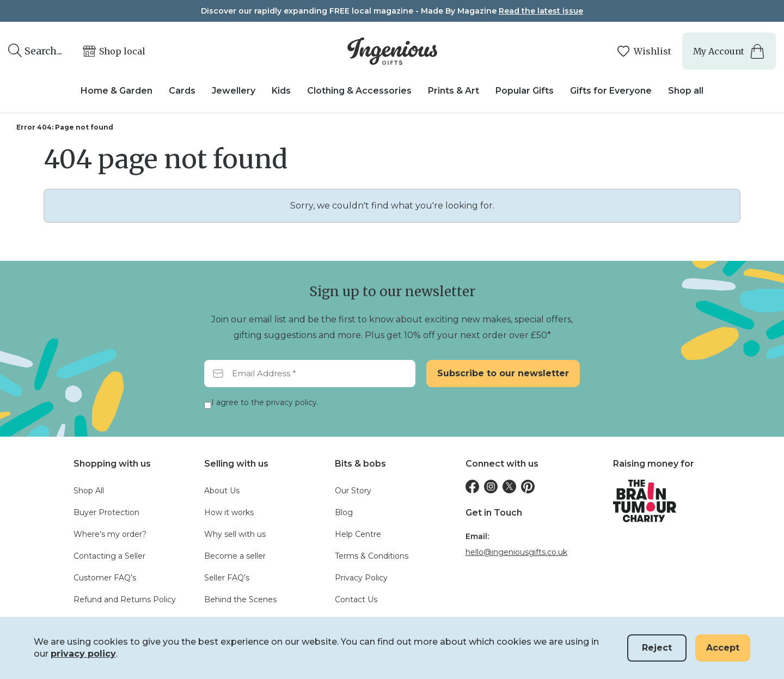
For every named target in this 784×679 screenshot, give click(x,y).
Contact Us (356, 600)
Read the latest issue (541, 11)
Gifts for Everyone (611, 91)
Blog (344, 512)
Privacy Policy (361, 578)
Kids (281, 91)
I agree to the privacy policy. (265, 402)
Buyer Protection (106, 512)
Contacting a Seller (109, 556)
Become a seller (235, 556)
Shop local (122, 51)
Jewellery (234, 91)
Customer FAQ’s (105, 578)
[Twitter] (509, 487)
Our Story (353, 491)
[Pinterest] (528, 487)
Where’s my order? (110, 534)
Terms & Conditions (372, 556)
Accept (723, 648)
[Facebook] (472, 487)
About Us (222, 491)
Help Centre (358, 534)
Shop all (686, 91)
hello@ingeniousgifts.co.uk (516, 552)
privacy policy (83, 654)
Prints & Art (454, 91)
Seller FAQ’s (227, 578)
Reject (657, 648)
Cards (182, 91)
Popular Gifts (525, 91)
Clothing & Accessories (359, 91)
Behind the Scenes (240, 600)
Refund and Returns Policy (125, 600)
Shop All (89, 491)
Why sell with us (235, 534)
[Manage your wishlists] (644, 51)
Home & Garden (117, 91)
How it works (229, 512)
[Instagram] (491, 487)
